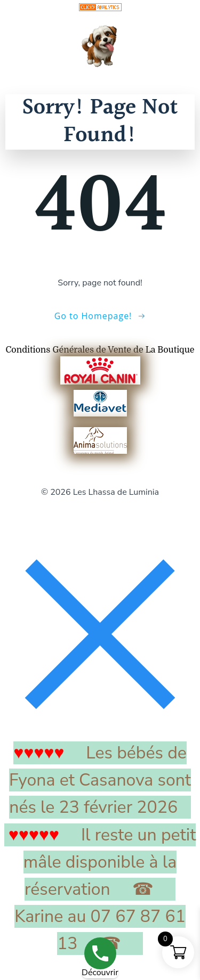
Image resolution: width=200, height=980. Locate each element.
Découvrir (100, 973)
